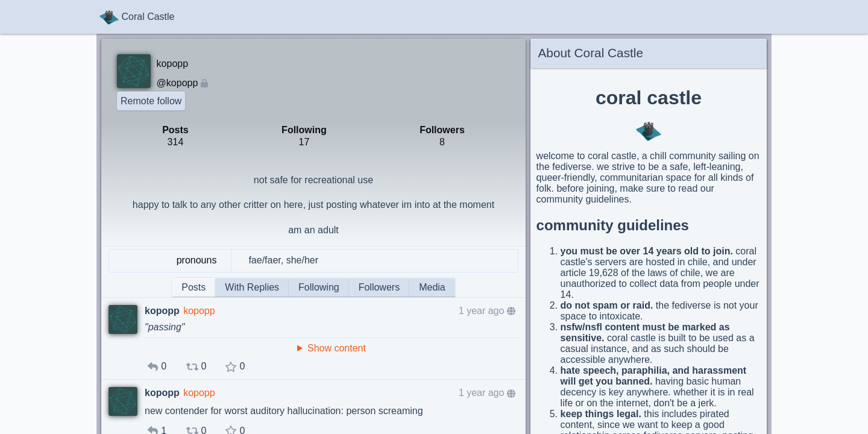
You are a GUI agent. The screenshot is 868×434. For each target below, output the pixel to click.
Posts (193, 287)
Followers (379, 287)
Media (432, 287)
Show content (337, 348)
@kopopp (178, 83)
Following (319, 287)
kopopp (199, 311)
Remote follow (151, 101)
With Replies (252, 287)
